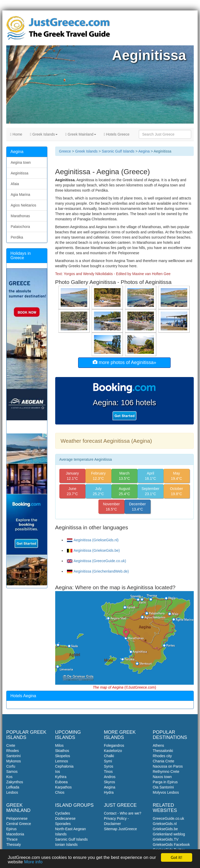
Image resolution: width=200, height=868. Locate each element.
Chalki (109, 756)
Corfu (11, 766)
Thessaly (14, 845)
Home (16, 134)
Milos (60, 745)
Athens (159, 745)
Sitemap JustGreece (120, 829)
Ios (58, 772)
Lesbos (12, 792)
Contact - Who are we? (123, 813)
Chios (60, 792)
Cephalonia (64, 766)
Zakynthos (15, 782)
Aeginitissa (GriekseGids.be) (93, 550)
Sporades (63, 824)
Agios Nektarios (23, 205)
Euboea (61, 782)
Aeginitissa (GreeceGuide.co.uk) (97, 561)
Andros (110, 777)
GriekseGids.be (165, 829)
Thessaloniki (163, 751)
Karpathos (64, 787)
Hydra (109, 792)
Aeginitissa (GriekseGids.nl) (93, 540)
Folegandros (114, 745)
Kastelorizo (113, 751)
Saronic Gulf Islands (118, 151)
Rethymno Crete (166, 772)
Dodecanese (65, 818)
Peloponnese (17, 818)
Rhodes (12, 751)
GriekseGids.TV (166, 839)
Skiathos (62, 751)
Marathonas (20, 216)
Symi (108, 761)
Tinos (108, 772)
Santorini (13, 756)
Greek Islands (44, 134)
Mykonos (14, 761)
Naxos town (162, 777)
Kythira (61, 777)
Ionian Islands (66, 845)
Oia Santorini (163, 787)
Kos (9, 777)
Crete (11, 745)
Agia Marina (20, 195)
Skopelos (63, 756)
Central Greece (19, 824)
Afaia (15, 184)
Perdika (17, 237)
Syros (109, 766)
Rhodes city (162, 756)
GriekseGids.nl (165, 824)
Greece (65, 151)
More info (33, 863)
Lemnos (62, 761)
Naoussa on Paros (168, 766)
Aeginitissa (20, 173)
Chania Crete (164, 761)
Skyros (110, 782)
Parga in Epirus (165, 782)
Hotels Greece (117, 134)
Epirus (11, 829)
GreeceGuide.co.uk (169, 818)
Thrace (12, 839)
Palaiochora (20, 227)
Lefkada (13, 787)
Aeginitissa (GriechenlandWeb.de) (98, 571)
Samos (12, 772)
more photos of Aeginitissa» (124, 362)
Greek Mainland (81, 134)
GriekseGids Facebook (171, 845)
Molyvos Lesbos (166, 792)
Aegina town (21, 162)
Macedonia (15, 834)
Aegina (144, 151)
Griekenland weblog (169, 834)
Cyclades (63, 813)
